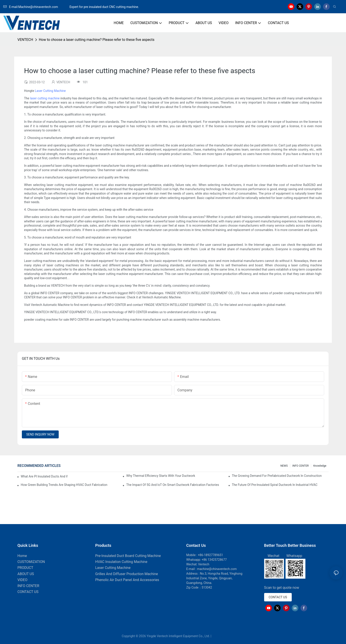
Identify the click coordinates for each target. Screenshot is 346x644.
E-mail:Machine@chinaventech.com (36, 7)
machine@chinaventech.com (217, 569)
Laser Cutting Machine (50, 91)
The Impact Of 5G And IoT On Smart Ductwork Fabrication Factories (173, 485)
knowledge (320, 466)
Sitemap (218, 636)
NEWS (284, 466)
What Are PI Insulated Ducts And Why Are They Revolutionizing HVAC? (44, 476)
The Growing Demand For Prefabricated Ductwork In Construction (277, 476)
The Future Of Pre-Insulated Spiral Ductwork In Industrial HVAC (275, 485)
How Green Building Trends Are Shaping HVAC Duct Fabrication (64, 485)
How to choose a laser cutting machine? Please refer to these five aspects (97, 40)
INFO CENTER (301, 466)
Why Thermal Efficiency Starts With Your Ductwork (161, 476)
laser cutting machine (45, 98)
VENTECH (25, 40)
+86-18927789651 (211, 555)
